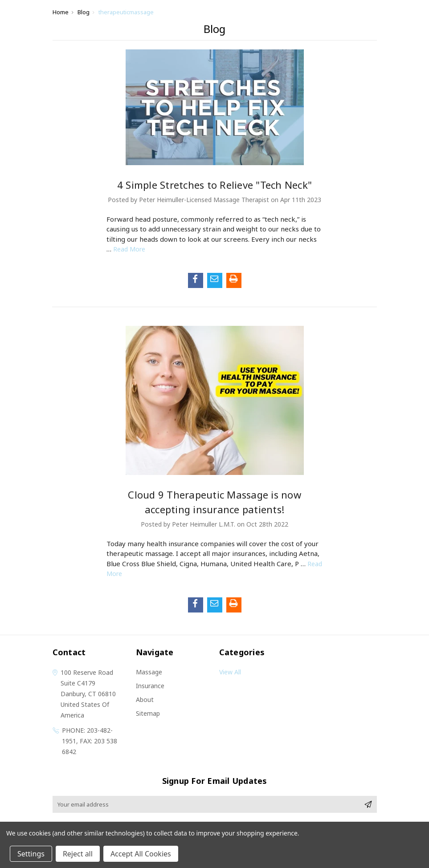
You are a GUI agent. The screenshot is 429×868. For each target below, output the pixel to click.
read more (129, 249)
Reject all (78, 854)
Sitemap (148, 713)
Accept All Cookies (141, 854)
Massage (149, 672)
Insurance (150, 686)
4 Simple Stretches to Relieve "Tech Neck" (214, 185)
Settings (31, 854)
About (145, 700)
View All (230, 672)
